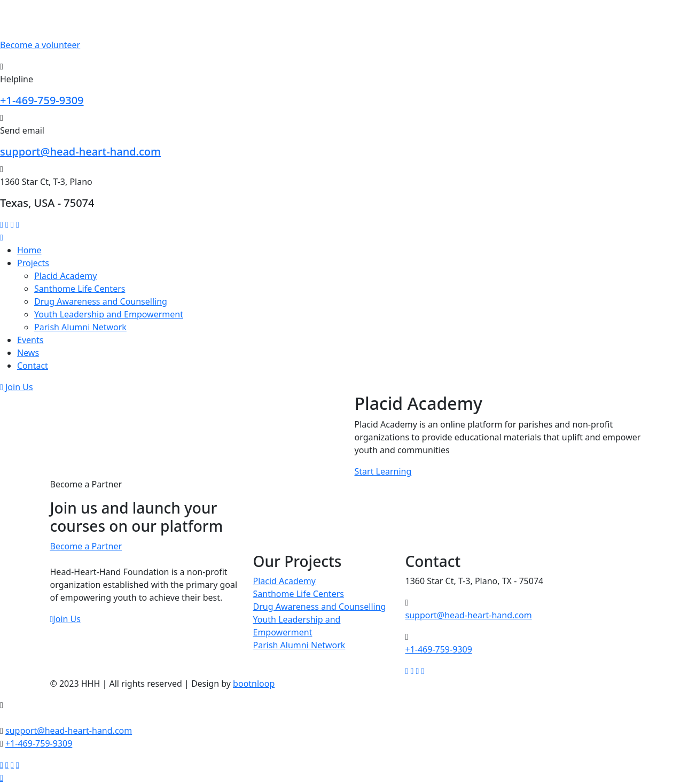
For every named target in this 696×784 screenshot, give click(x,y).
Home (29, 250)
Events (30, 340)
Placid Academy (65, 276)
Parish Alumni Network (80, 327)
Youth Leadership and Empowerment (109, 314)
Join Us (17, 387)
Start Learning (383, 471)
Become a (40, 45)
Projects (33, 263)
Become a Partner (86, 546)
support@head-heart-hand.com (80, 152)
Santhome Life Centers (80, 289)
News (28, 353)
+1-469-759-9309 (42, 100)
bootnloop (254, 684)
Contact (33, 366)
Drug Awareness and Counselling (101, 301)
